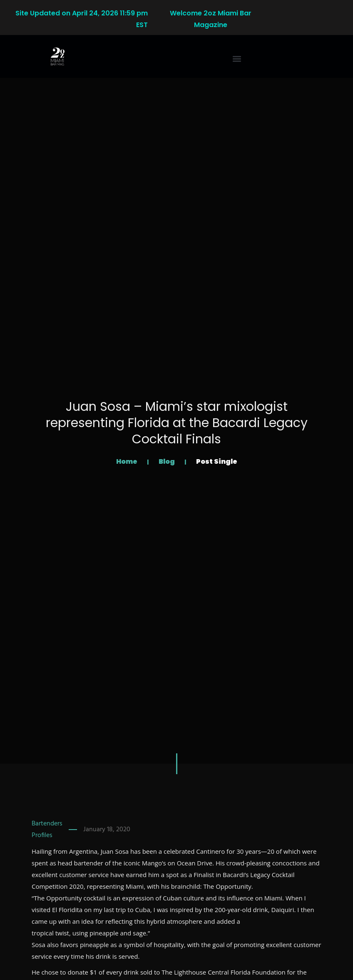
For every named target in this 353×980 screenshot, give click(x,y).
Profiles (42, 835)
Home (127, 461)
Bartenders (47, 824)
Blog (167, 461)
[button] (237, 59)
